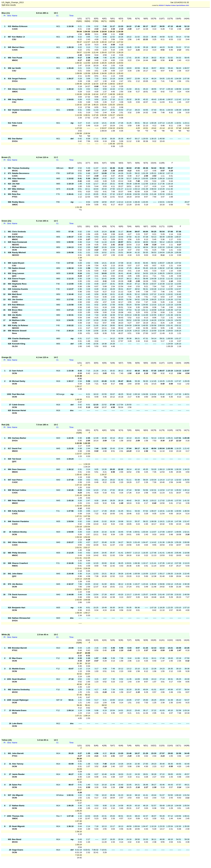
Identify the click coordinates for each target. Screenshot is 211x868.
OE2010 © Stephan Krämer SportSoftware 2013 (174, 5)
